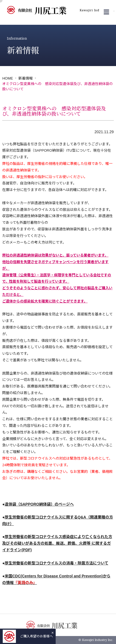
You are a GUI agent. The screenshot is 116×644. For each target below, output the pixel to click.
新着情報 (26, 78)
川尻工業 (66, 10)
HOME (8, 78)
